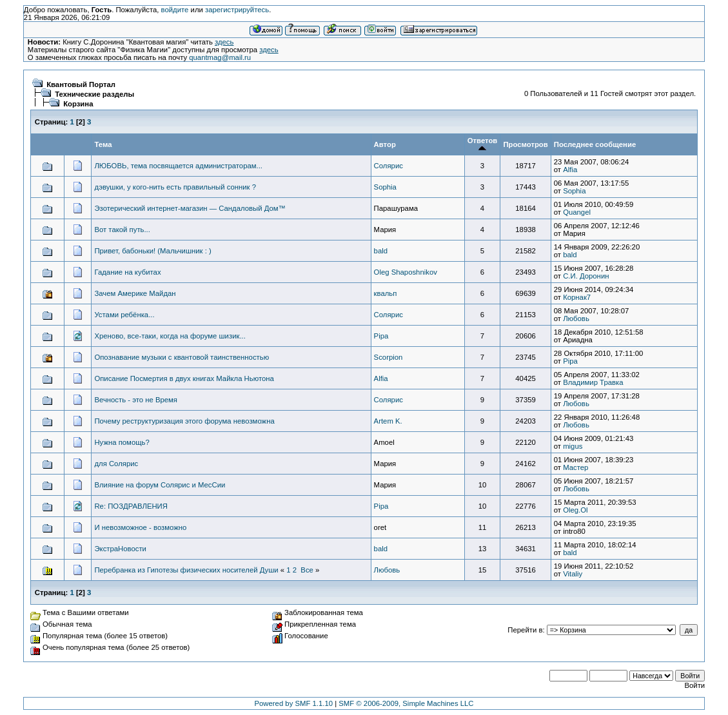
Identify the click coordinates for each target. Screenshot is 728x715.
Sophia (385, 187)
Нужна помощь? (122, 442)
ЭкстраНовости (120, 549)
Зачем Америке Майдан (135, 293)
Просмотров (525, 144)
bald (381, 251)
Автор (385, 144)
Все (307, 570)
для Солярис (116, 464)
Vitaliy (573, 574)
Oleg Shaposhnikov (406, 272)
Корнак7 (577, 297)
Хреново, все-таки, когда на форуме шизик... (170, 336)
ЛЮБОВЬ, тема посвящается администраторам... (178, 166)
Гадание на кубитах (127, 272)
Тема (103, 144)
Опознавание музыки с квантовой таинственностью (182, 357)
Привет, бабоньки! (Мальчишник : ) (152, 251)
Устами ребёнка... (124, 315)
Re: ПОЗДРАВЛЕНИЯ (131, 506)
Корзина (78, 104)
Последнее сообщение (595, 144)
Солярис (389, 166)
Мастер (576, 467)
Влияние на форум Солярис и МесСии (160, 485)
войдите (175, 10)
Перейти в (525, 630)
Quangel (577, 212)
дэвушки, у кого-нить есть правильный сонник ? (175, 187)
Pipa (381, 336)
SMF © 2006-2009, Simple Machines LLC (406, 703)
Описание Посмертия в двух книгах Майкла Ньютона (184, 378)
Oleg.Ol (575, 510)
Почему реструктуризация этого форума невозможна (184, 421)
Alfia (570, 170)
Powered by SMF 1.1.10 (294, 703)
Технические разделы (94, 94)
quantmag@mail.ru (220, 57)
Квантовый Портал (81, 84)
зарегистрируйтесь (237, 10)
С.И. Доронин (586, 276)
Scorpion (389, 357)
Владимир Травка (593, 382)
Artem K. (388, 421)
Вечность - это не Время (136, 400)
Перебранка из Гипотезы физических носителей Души (186, 570)
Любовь (576, 318)
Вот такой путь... (122, 230)
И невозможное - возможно (140, 527)
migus (573, 446)
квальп (386, 293)
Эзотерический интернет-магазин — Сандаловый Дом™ (190, 208)
